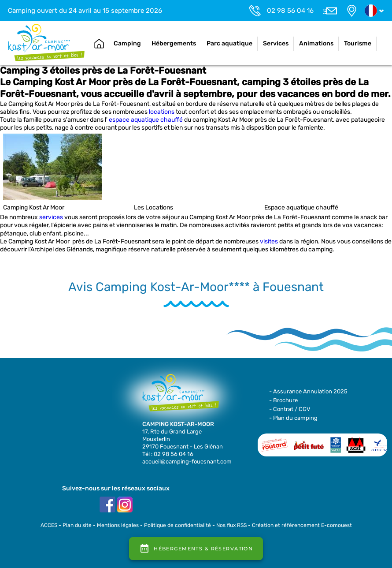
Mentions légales (118, 525)
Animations (316, 43)
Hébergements (174, 43)
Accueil (99, 44)
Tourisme (358, 43)
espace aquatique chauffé (146, 120)
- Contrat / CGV (290, 409)
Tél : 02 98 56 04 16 (168, 454)
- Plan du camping (293, 418)
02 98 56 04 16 (290, 11)
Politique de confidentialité (178, 525)
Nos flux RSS (231, 525)
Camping (127, 43)
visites (269, 241)
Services (276, 43)
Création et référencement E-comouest (302, 525)
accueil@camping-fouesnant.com (187, 461)
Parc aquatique (229, 43)
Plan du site (77, 525)
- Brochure (283, 400)
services (51, 217)
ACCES (49, 525)
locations (162, 112)
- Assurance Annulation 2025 (308, 391)
